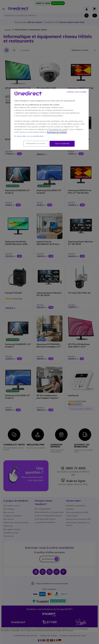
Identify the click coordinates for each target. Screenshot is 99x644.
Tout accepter (62, 144)
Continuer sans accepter (77, 92)
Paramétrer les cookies (36, 144)
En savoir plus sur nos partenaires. (29, 136)
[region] (50, 119)
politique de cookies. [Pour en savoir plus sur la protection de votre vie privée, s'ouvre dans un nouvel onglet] (57, 132)
